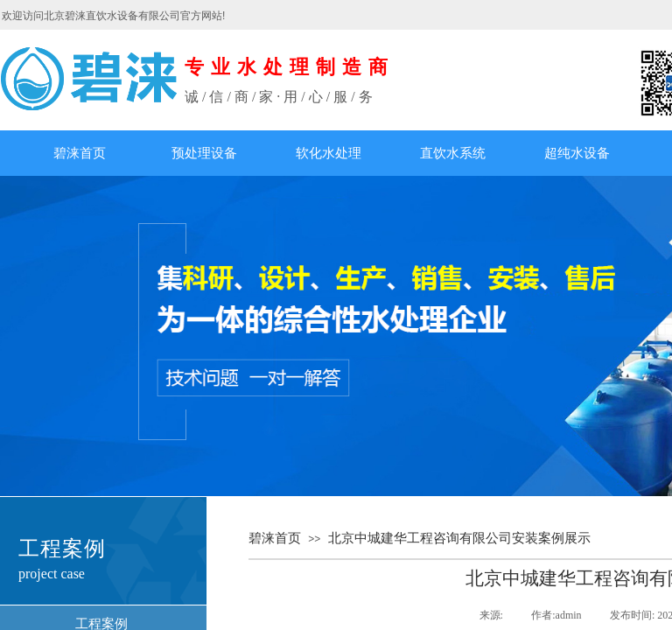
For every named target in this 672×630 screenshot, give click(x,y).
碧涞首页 (80, 153)
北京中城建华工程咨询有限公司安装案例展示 (459, 538)
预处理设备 (204, 153)
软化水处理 (329, 153)
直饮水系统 (453, 153)
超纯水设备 (577, 153)
